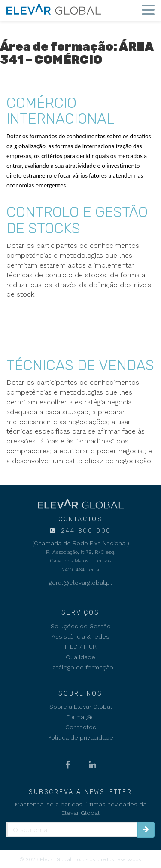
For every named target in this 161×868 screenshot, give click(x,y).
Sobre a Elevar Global (81, 707)
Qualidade (80, 657)
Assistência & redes (80, 636)
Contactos (81, 727)
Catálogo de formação (81, 667)
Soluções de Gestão (81, 626)
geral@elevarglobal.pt (81, 583)
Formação (80, 717)
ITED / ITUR (81, 647)
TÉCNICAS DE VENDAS (80, 365)
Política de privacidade (81, 737)
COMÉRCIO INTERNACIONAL (60, 111)
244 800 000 (85, 531)
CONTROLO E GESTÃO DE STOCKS (77, 220)
